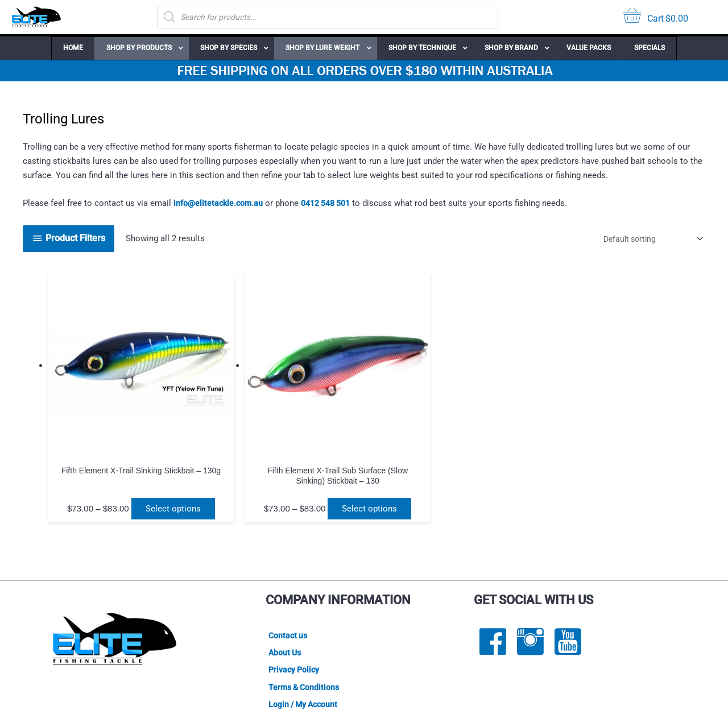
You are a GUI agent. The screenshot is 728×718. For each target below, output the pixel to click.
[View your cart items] (655, 17)
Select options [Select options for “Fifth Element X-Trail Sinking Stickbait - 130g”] (109, 460)
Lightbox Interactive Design (300, 696)
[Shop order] (646, 239)
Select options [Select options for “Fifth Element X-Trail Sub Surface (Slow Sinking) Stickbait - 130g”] (243, 460)
